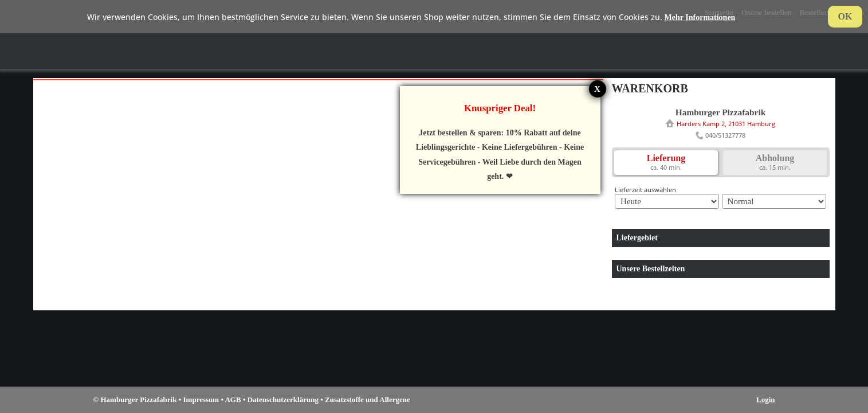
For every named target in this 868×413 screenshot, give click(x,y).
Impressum (201, 400)
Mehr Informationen (700, 17)
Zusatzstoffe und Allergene (368, 400)
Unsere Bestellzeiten (651, 269)
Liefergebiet (637, 238)
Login (766, 400)
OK (845, 16)
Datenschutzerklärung (283, 400)
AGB (233, 400)
